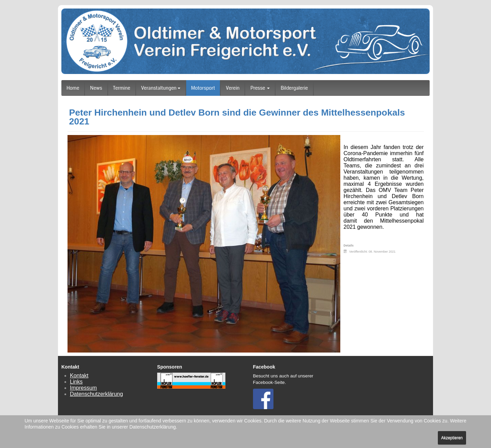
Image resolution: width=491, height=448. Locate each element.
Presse (260, 88)
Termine (122, 88)
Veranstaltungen (161, 88)
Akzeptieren (452, 438)
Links (76, 382)
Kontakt (79, 376)
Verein (233, 88)
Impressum (83, 388)
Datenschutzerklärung (96, 394)
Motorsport (203, 88)
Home (73, 88)
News (96, 88)
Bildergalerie (294, 88)
